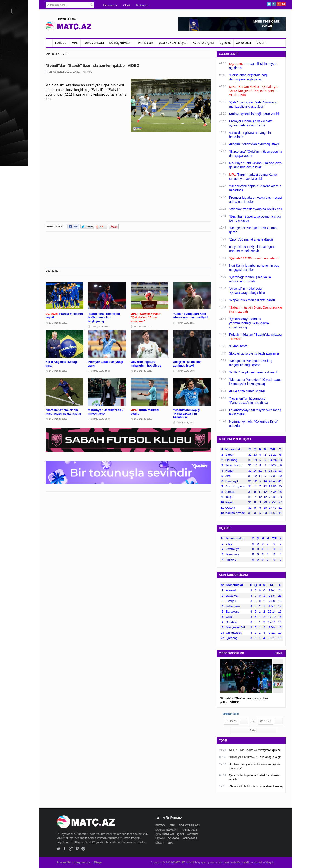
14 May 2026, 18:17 (186, 423)
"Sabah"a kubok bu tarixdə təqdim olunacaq (256, 786)
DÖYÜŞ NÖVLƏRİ (121, 43)
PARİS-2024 (146, 43)
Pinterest (284, 4)
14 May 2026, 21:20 (58, 371)
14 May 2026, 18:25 (143, 419)
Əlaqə (127, 5)
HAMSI (279, 653)
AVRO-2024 (243, 43)
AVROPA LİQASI (203, 43)
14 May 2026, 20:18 (143, 371)
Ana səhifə (64, 862)
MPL (75, 43)
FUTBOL (61, 43)
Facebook (274, 4)
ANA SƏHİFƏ (52, 54)
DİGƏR (261, 43)
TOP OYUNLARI (94, 43)
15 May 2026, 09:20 (58, 323)
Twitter (269, 4)
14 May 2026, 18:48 (101, 419)
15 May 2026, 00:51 (101, 327)
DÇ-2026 (225, 43)
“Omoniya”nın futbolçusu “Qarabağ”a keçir (255, 757)
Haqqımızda (111, 5)
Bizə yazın (142, 5)
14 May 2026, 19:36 (186, 371)
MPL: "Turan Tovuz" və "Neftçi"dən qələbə (255, 750)
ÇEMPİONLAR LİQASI (173, 43)
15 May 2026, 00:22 (143, 327)
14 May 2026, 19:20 (58, 419)
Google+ (279, 4)
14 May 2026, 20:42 (101, 371)
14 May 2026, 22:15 (186, 323)
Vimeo (77, 849)
